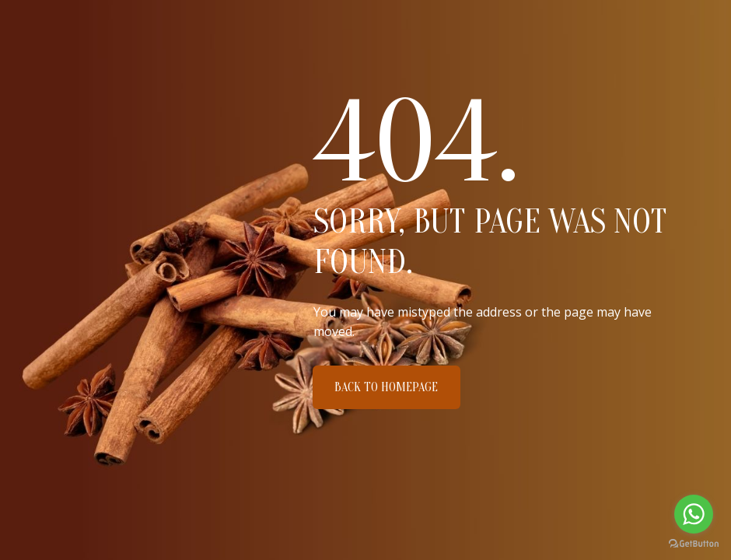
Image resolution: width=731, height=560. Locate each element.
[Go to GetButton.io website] (694, 544)
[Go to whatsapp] (694, 514)
